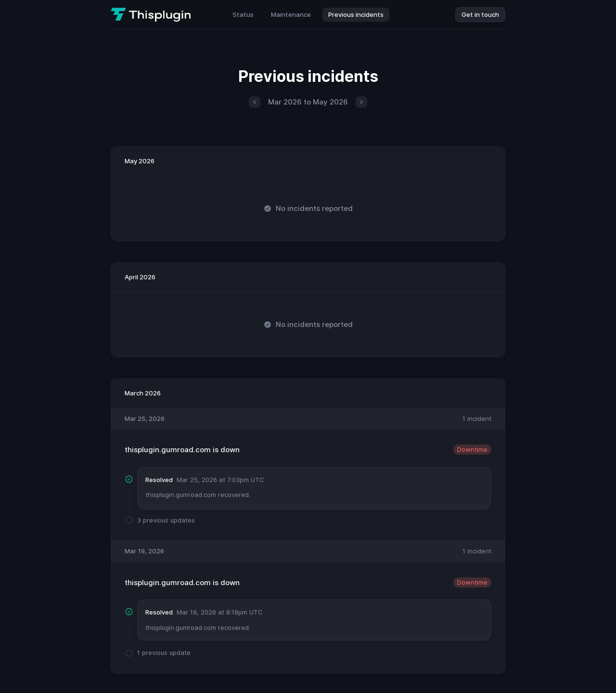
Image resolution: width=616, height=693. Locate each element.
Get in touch (480, 14)
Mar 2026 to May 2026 (308, 102)
